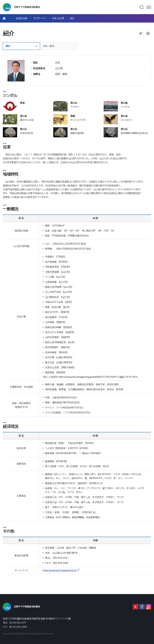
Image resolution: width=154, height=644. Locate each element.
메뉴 (149, 7)
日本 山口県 (58, 18)
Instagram (148, 607)
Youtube (136, 607)
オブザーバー (40, 18)
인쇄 (148, 33)
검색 (142, 7)
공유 (140, 33)
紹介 (72, 18)
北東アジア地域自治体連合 (27, 7)
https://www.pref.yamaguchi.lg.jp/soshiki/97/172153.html (87, 377)
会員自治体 (22, 18)
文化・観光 (49, 46)
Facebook (142, 607)
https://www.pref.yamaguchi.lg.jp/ (60, 570)
